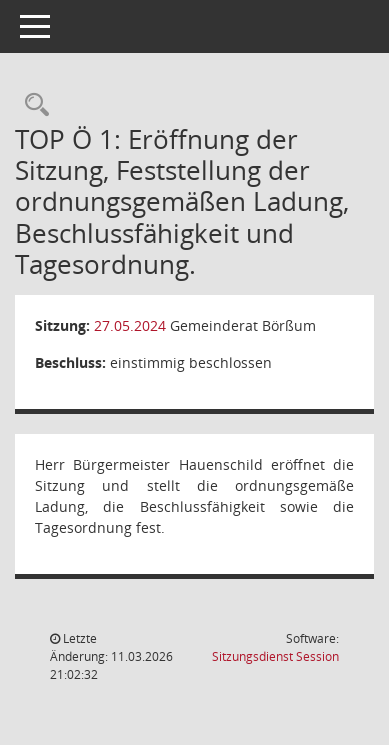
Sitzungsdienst (275, 656)
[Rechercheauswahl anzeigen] (32, 105)
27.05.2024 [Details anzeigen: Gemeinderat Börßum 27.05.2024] (130, 325)
